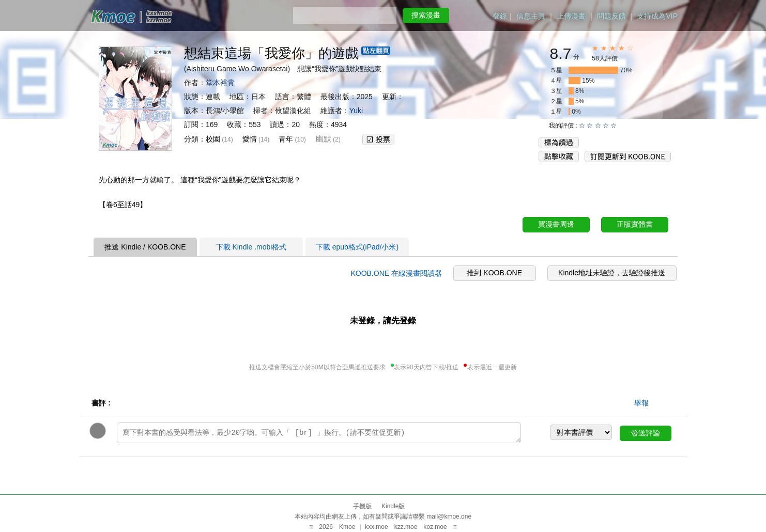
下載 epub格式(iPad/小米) (357, 247)
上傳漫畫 (571, 16)
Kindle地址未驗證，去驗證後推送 (612, 273)
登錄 (500, 16)
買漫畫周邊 (556, 224)
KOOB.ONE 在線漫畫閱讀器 (396, 273)
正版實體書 (635, 224)
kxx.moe (377, 527)
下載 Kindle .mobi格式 (251, 247)
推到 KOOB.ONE (494, 273)
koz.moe (435, 527)
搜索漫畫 (426, 15)
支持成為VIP (657, 16)
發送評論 (646, 433)
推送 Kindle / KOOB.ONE (145, 247)
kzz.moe (406, 527)
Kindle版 (393, 506)
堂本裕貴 (220, 83)
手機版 (362, 506)
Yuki (356, 111)
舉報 (641, 403)
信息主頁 (531, 16)
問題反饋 (611, 16)
